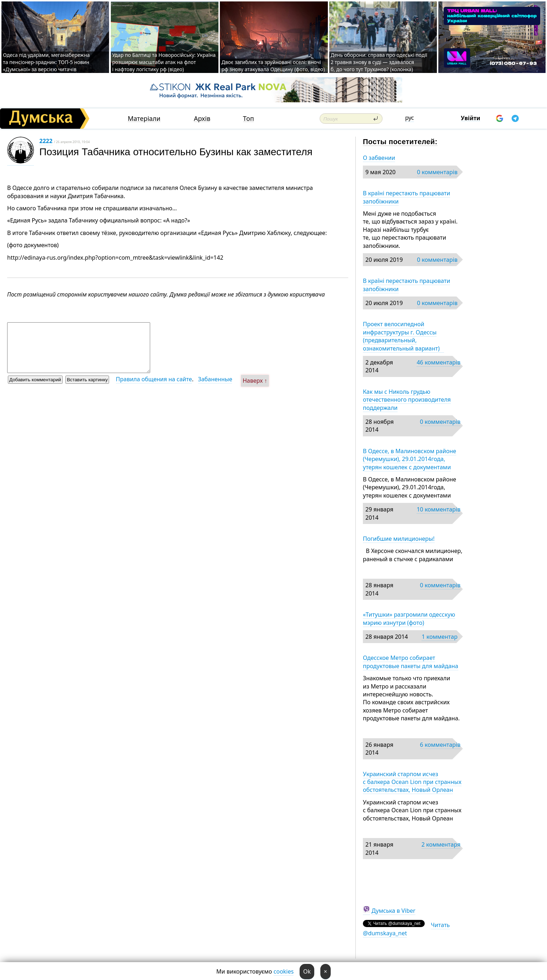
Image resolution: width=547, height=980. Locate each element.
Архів (202, 119)
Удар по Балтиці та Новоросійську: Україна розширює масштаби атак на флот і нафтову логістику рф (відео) (164, 62)
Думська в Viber (393, 911)
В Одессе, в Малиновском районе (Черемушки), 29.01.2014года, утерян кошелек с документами (410, 459)
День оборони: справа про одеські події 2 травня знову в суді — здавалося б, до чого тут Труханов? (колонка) (379, 62)
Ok (307, 971)
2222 (46, 141)
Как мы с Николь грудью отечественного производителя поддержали (407, 400)
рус (410, 118)
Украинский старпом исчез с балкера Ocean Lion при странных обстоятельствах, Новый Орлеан (412, 782)
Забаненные (215, 379)
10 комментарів (438, 509)
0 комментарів (437, 172)
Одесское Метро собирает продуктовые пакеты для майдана (411, 662)
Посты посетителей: (400, 142)
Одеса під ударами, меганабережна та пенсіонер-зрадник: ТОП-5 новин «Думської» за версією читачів (46, 62)
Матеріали (144, 119)
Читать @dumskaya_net (406, 929)
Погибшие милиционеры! (399, 539)
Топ (249, 119)
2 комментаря (441, 844)
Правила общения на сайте (154, 379)
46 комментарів (438, 362)
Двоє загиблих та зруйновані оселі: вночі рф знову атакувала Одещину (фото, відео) (273, 66)
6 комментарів (440, 745)
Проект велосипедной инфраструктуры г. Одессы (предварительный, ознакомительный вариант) (403, 336)
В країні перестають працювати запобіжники (406, 197)
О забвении (379, 158)
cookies (284, 971)
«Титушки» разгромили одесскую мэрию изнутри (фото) (409, 618)
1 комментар (439, 637)
